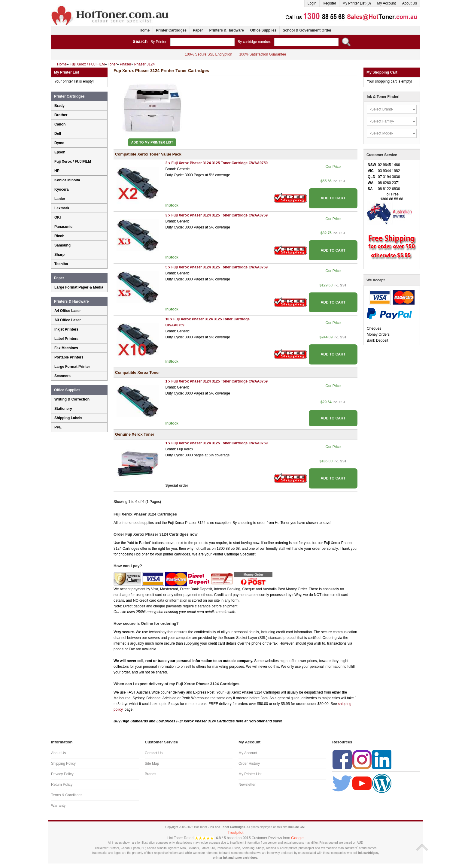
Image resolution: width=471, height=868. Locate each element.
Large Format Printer (72, 367)
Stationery (63, 409)
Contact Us (154, 753)
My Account (387, 3)
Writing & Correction (72, 399)
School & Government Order (307, 30)
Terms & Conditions (67, 795)
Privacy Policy (62, 774)
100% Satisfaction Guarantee (263, 54)
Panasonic (63, 227)
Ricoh (59, 236)
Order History (249, 764)
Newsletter (247, 785)
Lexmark (62, 208)
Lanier (60, 199)
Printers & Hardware (226, 30)
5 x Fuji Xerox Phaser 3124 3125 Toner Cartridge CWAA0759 (216, 267)
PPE (58, 427)
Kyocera (61, 189)
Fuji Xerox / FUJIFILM (73, 162)
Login (312, 3)
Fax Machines (66, 348)
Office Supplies (263, 30)
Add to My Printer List (152, 142)
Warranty (58, 806)
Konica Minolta (67, 180)
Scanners (62, 376)
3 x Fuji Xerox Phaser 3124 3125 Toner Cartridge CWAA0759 (216, 215)
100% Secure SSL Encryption (208, 54)
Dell (58, 134)
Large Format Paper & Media (79, 287)
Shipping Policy (63, 764)
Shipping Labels (68, 418)
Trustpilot (236, 832)
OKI (58, 217)
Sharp (59, 255)
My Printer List (250, 774)
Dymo (59, 143)
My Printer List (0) (357, 3)
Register (329, 3)
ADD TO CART (333, 198)
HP (57, 171)
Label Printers (66, 339)
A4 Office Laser (68, 311)
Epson (60, 152)
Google (297, 838)
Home (145, 30)
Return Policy (62, 785)
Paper (198, 30)
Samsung (62, 245)
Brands (150, 774)
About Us (410, 3)
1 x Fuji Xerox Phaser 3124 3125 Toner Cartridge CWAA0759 (216, 381)
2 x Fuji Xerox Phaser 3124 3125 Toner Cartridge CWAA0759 (216, 163)
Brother (61, 115)
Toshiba (61, 264)
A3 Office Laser (68, 320)
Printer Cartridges (171, 30)
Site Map (152, 764)
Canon (60, 124)
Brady (59, 106)
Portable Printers (69, 357)
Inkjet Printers (66, 329)
